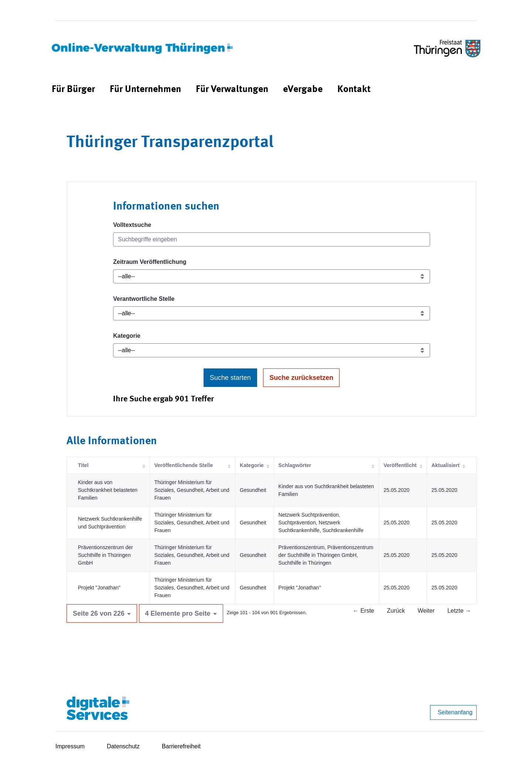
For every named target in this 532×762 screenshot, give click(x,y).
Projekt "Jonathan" (99, 588)
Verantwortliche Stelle (144, 299)
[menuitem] (73, 90)
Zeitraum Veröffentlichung (150, 262)
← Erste (364, 611)
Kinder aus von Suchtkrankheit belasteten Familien (108, 490)
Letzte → (459, 611)
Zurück (396, 611)
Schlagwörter (295, 465)
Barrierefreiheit (181, 746)
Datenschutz (123, 746)
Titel (83, 465)
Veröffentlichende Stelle (184, 465)
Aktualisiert (446, 465)
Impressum (70, 746)
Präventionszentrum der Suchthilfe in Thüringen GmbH (105, 555)
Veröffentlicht (400, 465)
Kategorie (127, 336)
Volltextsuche (132, 225)
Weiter (426, 611)
